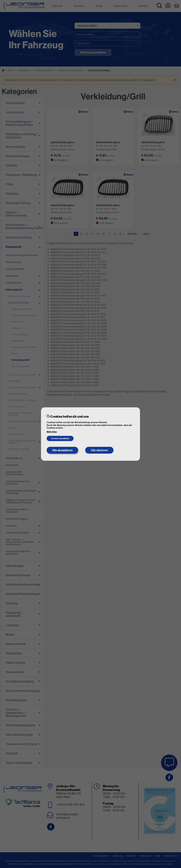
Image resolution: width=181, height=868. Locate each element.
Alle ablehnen (99, 450)
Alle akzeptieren (62, 450)
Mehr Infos (52, 432)
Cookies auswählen (60, 439)
